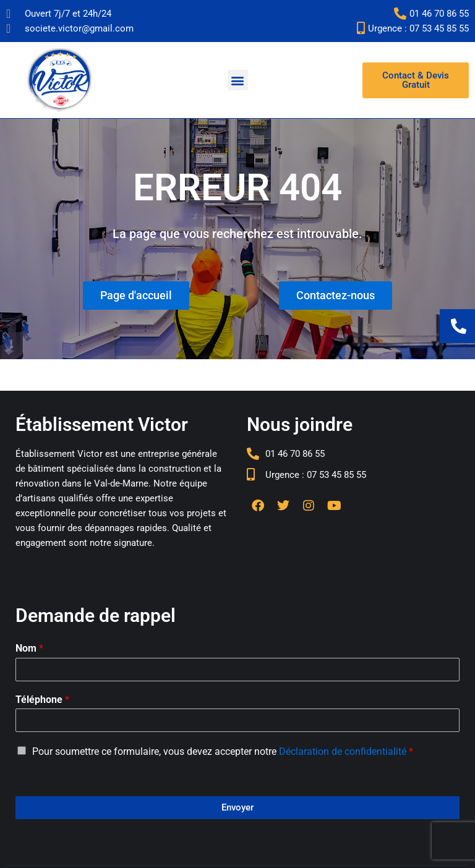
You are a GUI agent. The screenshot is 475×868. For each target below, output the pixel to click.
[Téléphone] (237, 720)
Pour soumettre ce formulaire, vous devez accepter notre (223, 751)
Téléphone (42, 700)
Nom (29, 648)
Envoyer (237, 807)
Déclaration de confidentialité (343, 751)
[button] (238, 80)
